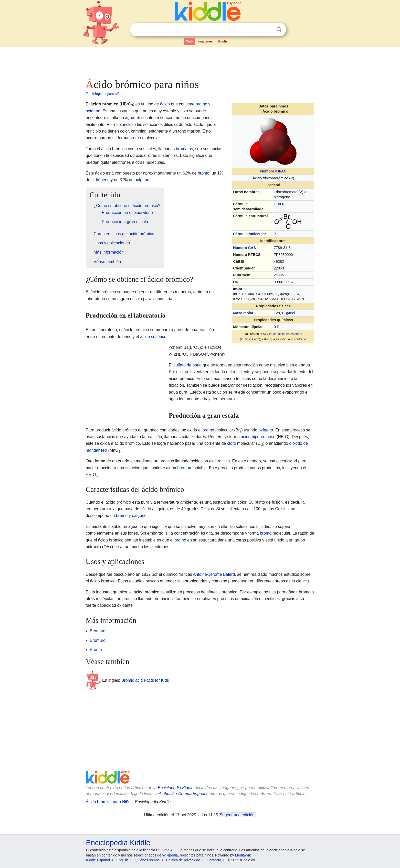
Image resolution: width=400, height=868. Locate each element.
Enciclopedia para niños (105, 94)
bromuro (185, 468)
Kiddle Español (98, 860)
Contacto (214, 860)
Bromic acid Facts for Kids (145, 680)
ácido (165, 104)
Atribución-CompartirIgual (182, 794)
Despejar (268, 30)
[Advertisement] (200, 61)
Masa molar (243, 313)
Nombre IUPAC (273, 171)
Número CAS (244, 248)
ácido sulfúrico (153, 337)
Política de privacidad (183, 860)
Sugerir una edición (237, 815)
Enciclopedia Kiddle (176, 788)
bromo (201, 104)
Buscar (279, 30)
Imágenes (206, 41)
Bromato (98, 631)
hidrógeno (101, 180)
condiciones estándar (288, 334)
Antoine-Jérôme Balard (214, 574)
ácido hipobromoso (258, 437)
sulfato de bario (188, 365)
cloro (232, 443)
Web (189, 41)
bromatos (185, 149)
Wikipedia (170, 855)
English (224, 41)
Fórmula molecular (250, 234)
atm (257, 339)
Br (278, 204)
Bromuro (98, 640)
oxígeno (93, 111)
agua (130, 118)
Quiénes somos (147, 860)
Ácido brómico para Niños (109, 802)
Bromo (96, 650)
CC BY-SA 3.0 (167, 850)
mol (292, 313)
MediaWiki (243, 855)
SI (264, 334)
